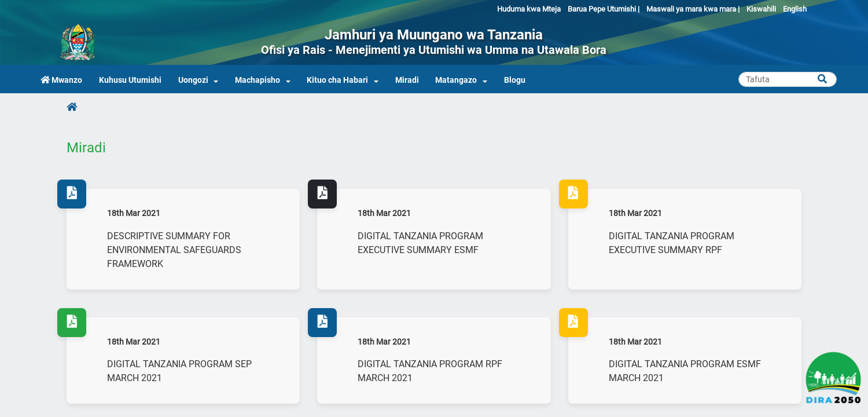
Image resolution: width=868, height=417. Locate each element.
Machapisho (258, 80)
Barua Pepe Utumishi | (604, 9)
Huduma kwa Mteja (529, 9)
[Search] (788, 79)
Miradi (407, 80)
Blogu (515, 80)
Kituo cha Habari (337, 80)
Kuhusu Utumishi (130, 80)
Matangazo (456, 80)
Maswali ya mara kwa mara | (693, 9)
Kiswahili (761, 9)
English (795, 9)
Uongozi (193, 80)
